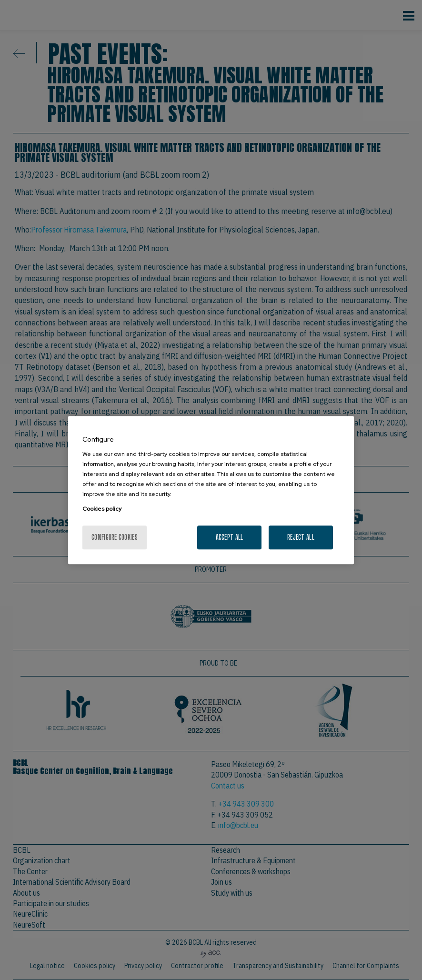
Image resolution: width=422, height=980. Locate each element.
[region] (211, 490)
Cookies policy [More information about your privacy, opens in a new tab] (102, 509)
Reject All (301, 537)
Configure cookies (115, 537)
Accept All (230, 537)
